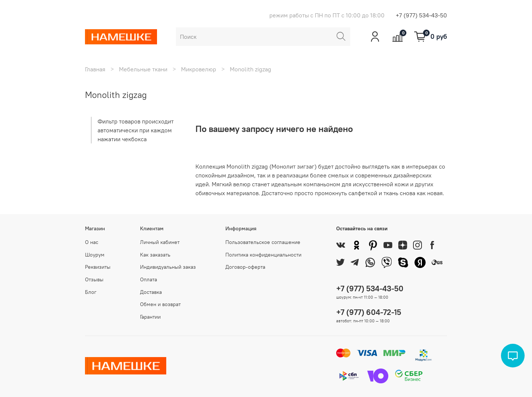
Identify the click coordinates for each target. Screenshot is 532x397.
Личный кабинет (160, 242)
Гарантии (150, 317)
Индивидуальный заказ (168, 267)
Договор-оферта (245, 267)
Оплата (149, 279)
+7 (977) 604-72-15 (369, 312)
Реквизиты (98, 267)
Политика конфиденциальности (263, 255)
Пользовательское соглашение (263, 242)
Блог (91, 292)
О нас (92, 242)
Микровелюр (199, 69)
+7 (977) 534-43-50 (421, 15)
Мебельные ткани (143, 69)
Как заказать (155, 255)
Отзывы (94, 279)
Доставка (151, 292)
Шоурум (95, 255)
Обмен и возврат (160, 304)
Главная (95, 69)
